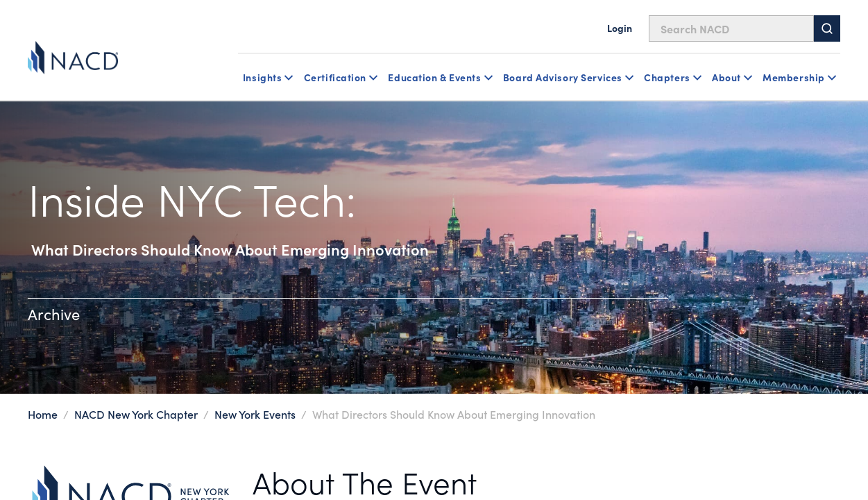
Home (43, 414)
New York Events (255, 414)
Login (620, 28)
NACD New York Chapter (137, 414)
